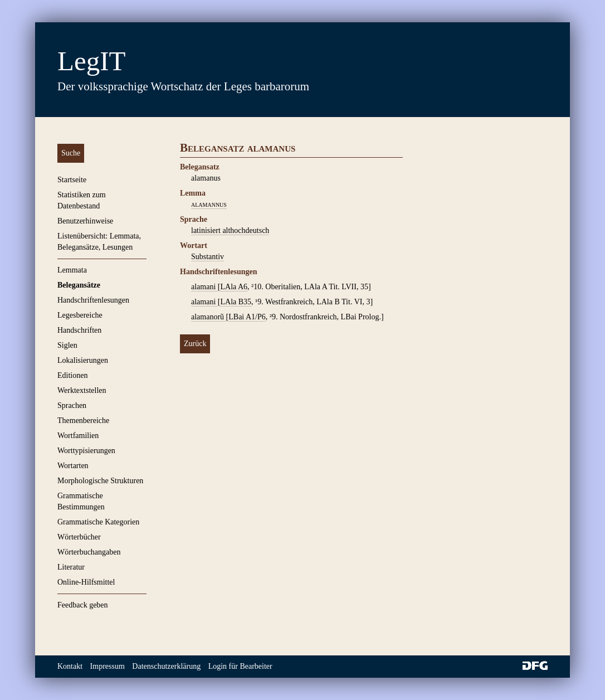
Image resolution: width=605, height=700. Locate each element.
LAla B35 (236, 302)
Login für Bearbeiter (240, 666)
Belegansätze (79, 285)
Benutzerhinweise (85, 221)
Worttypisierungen (86, 451)
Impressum (108, 666)
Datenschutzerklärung (166, 666)
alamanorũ (209, 317)
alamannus (209, 204)
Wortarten (73, 466)
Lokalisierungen (83, 360)
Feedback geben (83, 605)
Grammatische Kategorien (98, 522)
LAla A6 (234, 287)
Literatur (71, 567)
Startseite (72, 180)
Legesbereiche (80, 315)
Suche (71, 153)
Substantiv (208, 257)
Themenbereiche (83, 421)
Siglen (67, 345)
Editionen (72, 375)
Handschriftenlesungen (93, 300)
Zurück (195, 344)
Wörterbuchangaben (89, 552)
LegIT (91, 61)
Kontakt (70, 666)
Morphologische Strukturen (100, 481)
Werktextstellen (82, 390)
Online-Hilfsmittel (86, 582)
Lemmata (72, 270)
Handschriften (79, 330)
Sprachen (72, 405)
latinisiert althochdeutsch (230, 230)
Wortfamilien (78, 436)
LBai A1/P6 (247, 317)
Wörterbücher (79, 537)
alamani (204, 287)
